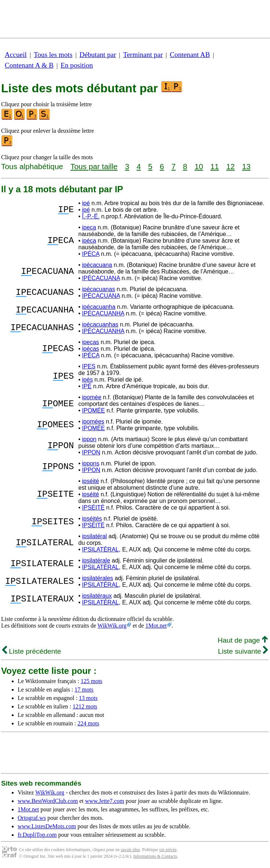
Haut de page (243, 640)
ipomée (91, 397)
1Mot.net (156, 626)
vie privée (168, 850)
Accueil (16, 55)
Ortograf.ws (32, 818)
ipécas (90, 349)
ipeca (89, 227)
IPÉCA (91, 254)
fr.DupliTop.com (37, 835)
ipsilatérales (97, 578)
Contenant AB (190, 55)
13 (246, 166)
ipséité (90, 481)
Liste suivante (243, 651)
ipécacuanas (98, 289)
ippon (89, 439)
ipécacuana (97, 265)
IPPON (91, 452)
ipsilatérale (96, 560)
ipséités (92, 519)
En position (77, 65)
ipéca (89, 241)
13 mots (88, 698)
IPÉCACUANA (101, 278)
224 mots (88, 723)
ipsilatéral (94, 536)
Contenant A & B (29, 65)
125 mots (91, 681)
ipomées (93, 422)
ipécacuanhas (100, 324)
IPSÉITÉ (93, 508)
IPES (89, 366)
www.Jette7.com (105, 801)
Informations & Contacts (155, 856)
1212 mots (85, 706)
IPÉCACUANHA (103, 313)
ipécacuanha (99, 307)
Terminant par (143, 55)
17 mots (84, 690)
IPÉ (87, 386)
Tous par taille (94, 166)
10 (199, 166)
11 (215, 166)
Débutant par (98, 55)
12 (231, 166)
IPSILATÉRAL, (101, 549)
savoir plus (130, 850)
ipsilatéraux (97, 596)
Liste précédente (32, 651)
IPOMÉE (93, 410)
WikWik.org (112, 626)
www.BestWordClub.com (48, 801)
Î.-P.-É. (91, 216)
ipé (86, 203)
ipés (87, 380)
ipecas (90, 342)
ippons (91, 463)
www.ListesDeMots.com (47, 826)
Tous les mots (53, 55)
